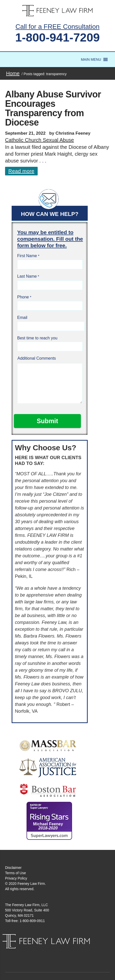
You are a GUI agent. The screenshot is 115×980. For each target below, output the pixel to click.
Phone (23, 297)
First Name (27, 256)
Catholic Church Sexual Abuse (40, 140)
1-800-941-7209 (57, 37)
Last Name (27, 276)
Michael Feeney (48, 826)
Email (22, 318)
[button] (91, 59)
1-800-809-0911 (32, 921)
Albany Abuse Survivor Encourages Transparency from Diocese (53, 108)
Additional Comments (37, 358)
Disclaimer (13, 868)
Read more (21, 171)
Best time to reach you (37, 338)
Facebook (52, 953)
